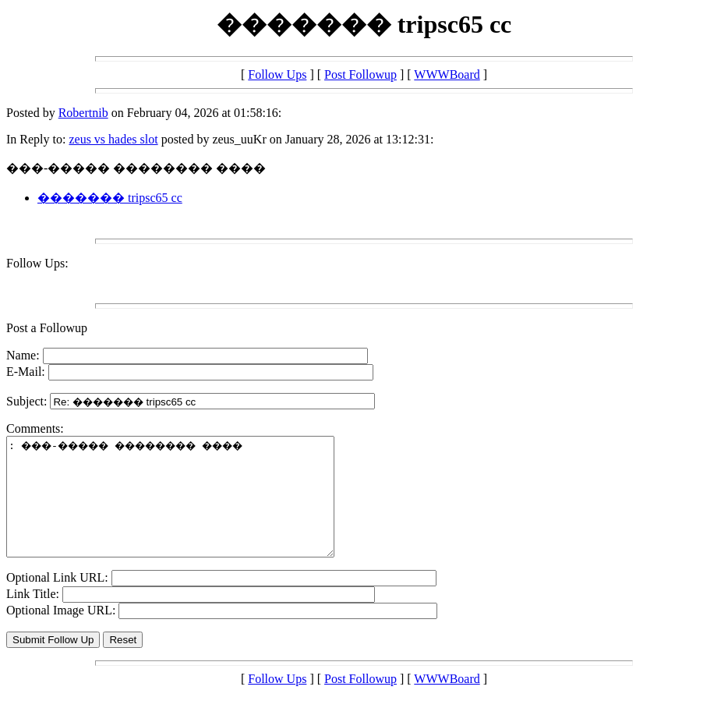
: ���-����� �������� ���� (190, 508)
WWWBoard (447, 74)
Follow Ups (277, 74)
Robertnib (83, 113)
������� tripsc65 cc (110, 198)
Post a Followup (47, 328)
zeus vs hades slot (113, 139)
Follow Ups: (37, 263)
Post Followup (360, 74)
